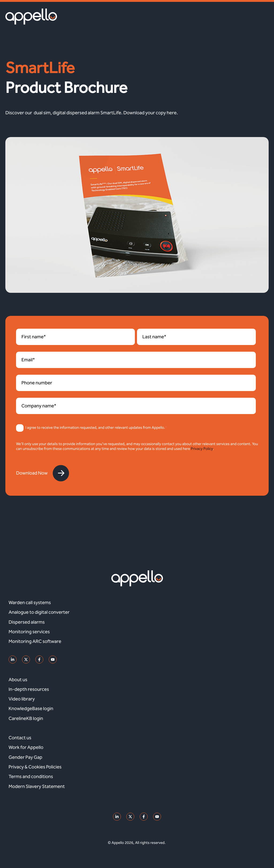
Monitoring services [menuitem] (29, 632)
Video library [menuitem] (22, 699)
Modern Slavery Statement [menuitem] (37, 786)
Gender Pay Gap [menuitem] (25, 757)
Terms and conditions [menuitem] (31, 776)
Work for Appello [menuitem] (26, 747)
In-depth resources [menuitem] (29, 689)
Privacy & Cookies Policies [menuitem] (35, 767)
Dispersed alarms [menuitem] (27, 622)
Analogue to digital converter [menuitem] (39, 612)
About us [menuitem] (18, 680)
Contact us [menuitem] (20, 738)
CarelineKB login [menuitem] (26, 718)
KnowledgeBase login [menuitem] (31, 708)
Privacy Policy (202, 449)
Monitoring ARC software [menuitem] (35, 641)
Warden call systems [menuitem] (30, 602)
